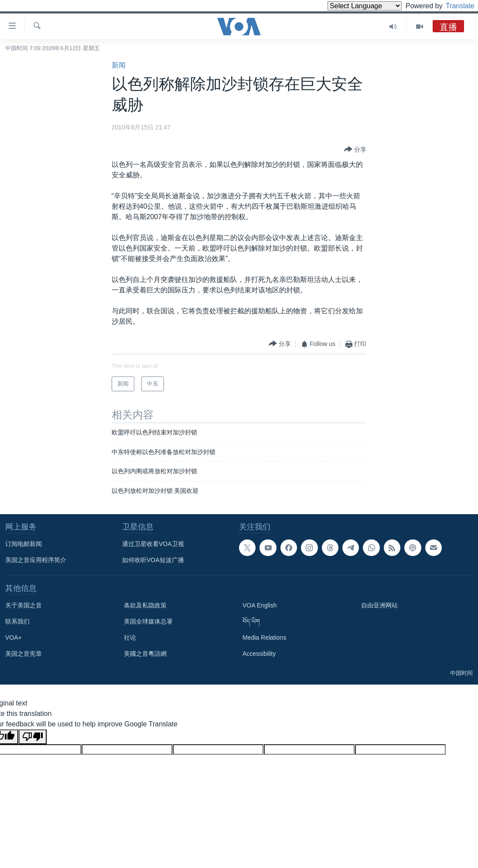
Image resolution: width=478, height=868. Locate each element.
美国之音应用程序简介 (36, 560)
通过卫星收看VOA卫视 (153, 544)
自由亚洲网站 (379, 605)
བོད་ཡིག (251, 621)
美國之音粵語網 (145, 654)
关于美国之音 (24, 605)
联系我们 (17, 621)
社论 (130, 637)
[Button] (355, 150)
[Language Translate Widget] (350, 6)
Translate (452, 6)
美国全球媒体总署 (148, 621)
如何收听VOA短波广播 (153, 560)
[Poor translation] (33, 737)
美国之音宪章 (24, 654)
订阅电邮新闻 (24, 544)
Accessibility (259, 654)
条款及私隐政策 (145, 605)
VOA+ (14, 637)
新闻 (119, 65)
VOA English (260, 605)
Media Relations (264, 637)
